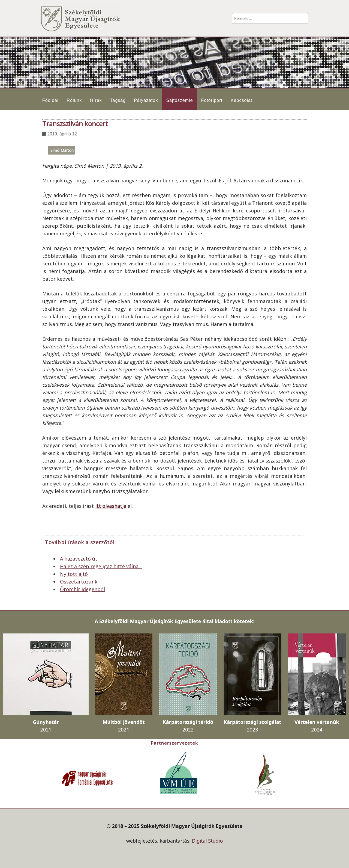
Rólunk (74, 100)
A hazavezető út (79, 559)
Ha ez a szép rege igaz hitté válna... (101, 566)
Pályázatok (146, 100)
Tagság (118, 100)
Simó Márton (62, 150)
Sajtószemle (179, 100)
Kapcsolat (241, 100)
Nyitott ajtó (74, 574)
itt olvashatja (111, 506)
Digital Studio (207, 841)
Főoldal (50, 100)
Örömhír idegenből (82, 589)
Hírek (96, 100)
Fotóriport (212, 100)
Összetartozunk (79, 582)
